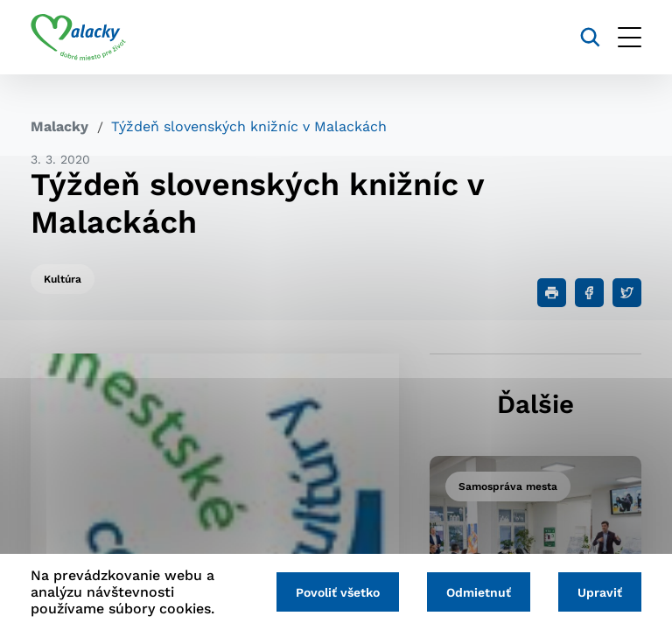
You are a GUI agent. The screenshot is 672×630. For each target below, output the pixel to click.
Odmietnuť (479, 592)
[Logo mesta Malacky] (78, 38)
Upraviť (600, 592)
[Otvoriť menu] (630, 37)
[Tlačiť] (552, 293)
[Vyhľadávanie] (590, 37)
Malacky (59, 126)
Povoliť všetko (338, 592)
